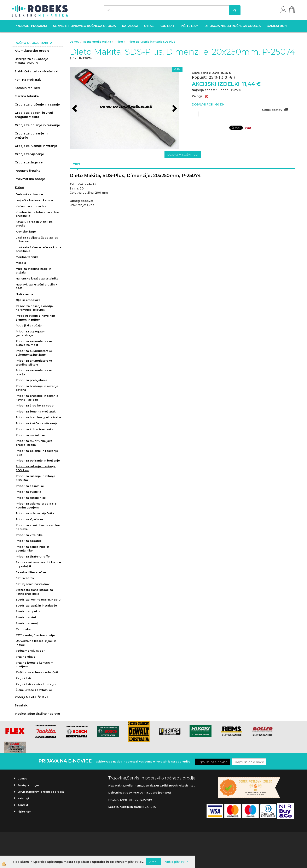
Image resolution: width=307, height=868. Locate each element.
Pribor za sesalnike (30, 486)
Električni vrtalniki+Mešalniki (36, 71)
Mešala (21, 263)
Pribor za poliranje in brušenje (38, 460)
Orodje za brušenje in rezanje (37, 104)
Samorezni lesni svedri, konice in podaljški (38, 564)
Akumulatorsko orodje (32, 51)
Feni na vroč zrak (28, 80)
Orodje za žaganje (29, 162)
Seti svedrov (25, 578)
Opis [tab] (76, 164)
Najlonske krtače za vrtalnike (37, 278)
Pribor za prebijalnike (31, 380)
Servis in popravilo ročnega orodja (84, 26)
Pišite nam (190, 26)
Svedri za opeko (28, 611)
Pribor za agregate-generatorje (30, 333)
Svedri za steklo (28, 617)
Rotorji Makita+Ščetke (31, 697)
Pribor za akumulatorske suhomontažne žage (34, 353)
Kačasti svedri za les (31, 206)
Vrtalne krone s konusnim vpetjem (35, 665)
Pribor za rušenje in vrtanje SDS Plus (36, 468)
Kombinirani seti (27, 88)
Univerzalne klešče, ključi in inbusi (36, 643)
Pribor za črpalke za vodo (35, 405)
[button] (174, 109)
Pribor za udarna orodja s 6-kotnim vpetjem (37, 505)
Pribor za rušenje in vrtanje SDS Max (36, 478)
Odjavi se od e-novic (249, 762)
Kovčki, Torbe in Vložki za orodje (34, 224)
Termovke (23, 629)
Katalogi (130, 26)
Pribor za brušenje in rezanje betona (37, 388)
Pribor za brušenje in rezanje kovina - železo (37, 398)
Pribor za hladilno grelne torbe (38, 417)
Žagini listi (23, 678)
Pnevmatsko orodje (30, 179)
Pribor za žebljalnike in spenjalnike (32, 549)
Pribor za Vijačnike (29, 519)
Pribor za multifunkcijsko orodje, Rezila (34, 443)
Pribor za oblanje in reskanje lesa (37, 453)
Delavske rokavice (29, 194)
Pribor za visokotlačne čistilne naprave (38, 527)
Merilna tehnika (27, 96)
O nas (149, 26)
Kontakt (167, 26)
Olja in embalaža (28, 300)
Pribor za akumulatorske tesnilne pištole (34, 363)
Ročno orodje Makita (97, 42)
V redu (153, 862)
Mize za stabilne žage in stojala (33, 271)
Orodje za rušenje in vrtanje (36, 146)
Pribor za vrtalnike (29, 535)
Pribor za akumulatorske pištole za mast (34, 343)
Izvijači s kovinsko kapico (34, 200)
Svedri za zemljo (28, 623)
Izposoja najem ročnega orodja (233, 26)
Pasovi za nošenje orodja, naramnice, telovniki (35, 308)
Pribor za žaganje (29, 541)
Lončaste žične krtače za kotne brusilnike (39, 249)
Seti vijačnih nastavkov (33, 584)
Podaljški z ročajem (30, 325)
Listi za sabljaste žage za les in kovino (37, 239)
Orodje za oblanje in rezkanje (37, 125)
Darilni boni (277, 26)
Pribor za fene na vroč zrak (36, 411)
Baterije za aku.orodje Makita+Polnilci (31, 61)
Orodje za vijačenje (29, 154)
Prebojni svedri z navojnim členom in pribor (35, 318)
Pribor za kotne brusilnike (35, 429)
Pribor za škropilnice (31, 498)
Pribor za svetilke (28, 492)
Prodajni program (31, 26)
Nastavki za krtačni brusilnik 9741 (36, 286)
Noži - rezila (24, 294)
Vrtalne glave (26, 657)
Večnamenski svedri (31, 651)
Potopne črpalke (28, 171)
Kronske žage (26, 231)
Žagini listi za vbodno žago (36, 684)
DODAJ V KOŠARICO (183, 155)
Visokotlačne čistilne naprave (37, 714)
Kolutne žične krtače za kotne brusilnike (37, 214)
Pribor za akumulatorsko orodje (34, 372)
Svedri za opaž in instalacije (36, 605)
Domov (74, 42)
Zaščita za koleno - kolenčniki (38, 672)
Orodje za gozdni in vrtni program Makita (34, 115)
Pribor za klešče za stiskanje (37, 423)
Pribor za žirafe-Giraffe (33, 556)
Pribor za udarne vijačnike (35, 513)
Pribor (19, 187)
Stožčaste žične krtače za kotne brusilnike (34, 592)
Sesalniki (22, 705)
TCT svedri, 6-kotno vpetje (35, 635)
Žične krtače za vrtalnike (34, 690)
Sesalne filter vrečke (31, 572)
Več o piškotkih (177, 862)
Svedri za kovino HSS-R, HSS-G (38, 599)
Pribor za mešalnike (30, 435)
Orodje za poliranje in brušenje (31, 135)
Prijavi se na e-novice (212, 762)
